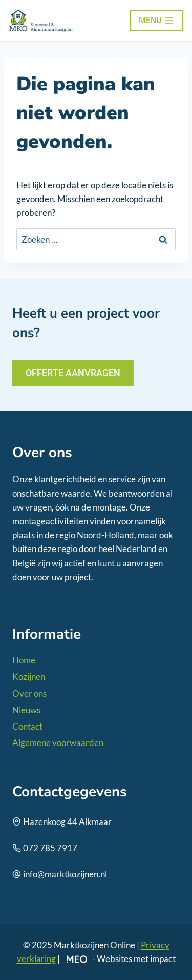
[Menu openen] (156, 21)
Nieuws (26, 710)
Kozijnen (29, 677)
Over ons (29, 693)
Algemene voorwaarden (58, 743)
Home (24, 660)
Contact (27, 726)
